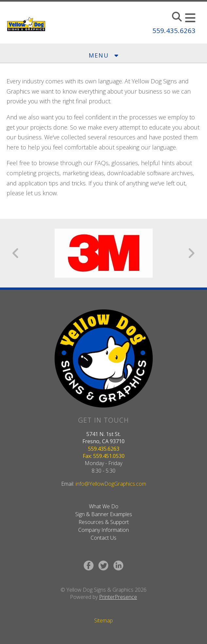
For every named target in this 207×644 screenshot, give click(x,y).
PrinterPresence (118, 597)
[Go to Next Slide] (191, 253)
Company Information (103, 530)
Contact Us (103, 538)
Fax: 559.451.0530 (104, 456)
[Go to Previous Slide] (16, 253)
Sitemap (103, 620)
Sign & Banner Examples (104, 514)
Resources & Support (104, 522)
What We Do (104, 506)
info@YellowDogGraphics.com (111, 484)
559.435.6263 (174, 31)
